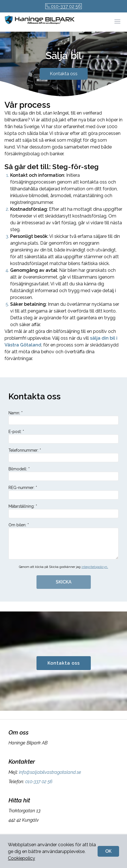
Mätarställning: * (64, 511)
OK (108, 851)
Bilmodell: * (64, 474)
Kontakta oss (64, 74)
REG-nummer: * (64, 492)
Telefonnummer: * (64, 455)
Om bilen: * (64, 541)
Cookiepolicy (21, 858)
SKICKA (64, 582)
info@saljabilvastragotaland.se (49, 772)
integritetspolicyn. (95, 567)
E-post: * (64, 436)
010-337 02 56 (64, 6)
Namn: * (64, 418)
